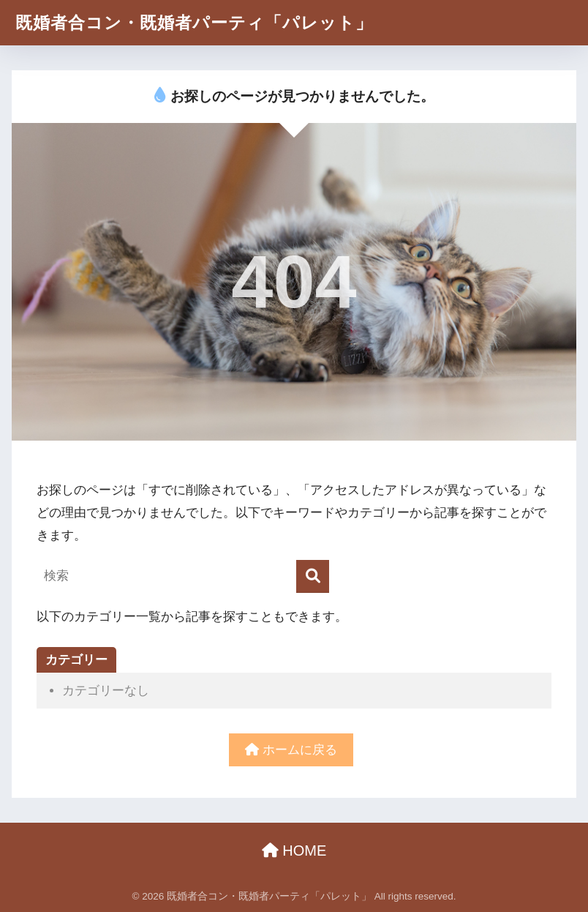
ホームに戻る (291, 750)
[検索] (313, 576)
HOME (294, 851)
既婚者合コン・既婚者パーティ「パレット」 (194, 23)
